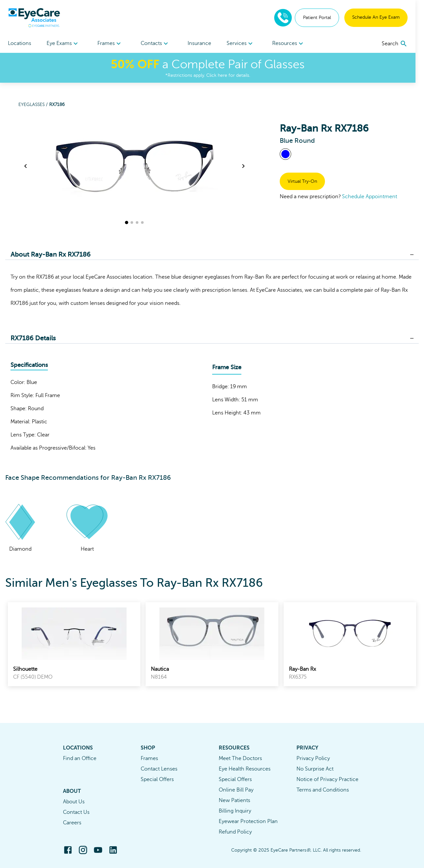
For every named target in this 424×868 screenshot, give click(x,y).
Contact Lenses (159, 769)
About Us (74, 802)
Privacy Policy (313, 758)
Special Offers (157, 779)
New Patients (234, 800)
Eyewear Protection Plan (248, 821)
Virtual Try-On (302, 181)
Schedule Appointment (370, 197)
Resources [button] (295, 44)
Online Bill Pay (236, 790)
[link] (74, 644)
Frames (149, 758)
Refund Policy (235, 832)
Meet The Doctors (240, 758)
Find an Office (80, 758)
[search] (403, 44)
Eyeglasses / (34, 105)
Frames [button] (112, 44)
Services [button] (246, 44)
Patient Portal (325, 18)
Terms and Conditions (323, 790)
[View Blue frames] (285, 154)
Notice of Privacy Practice (327, 779)
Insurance (204, 43)
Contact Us (76, 812)
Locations (20, 43)
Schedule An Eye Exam (384, 17)
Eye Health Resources (245, 769)
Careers (72, 823)
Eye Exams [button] (64, 44)
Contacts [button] (158, 44)
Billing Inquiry (235, 811)
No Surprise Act (315, 769)
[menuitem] (64, 43)
